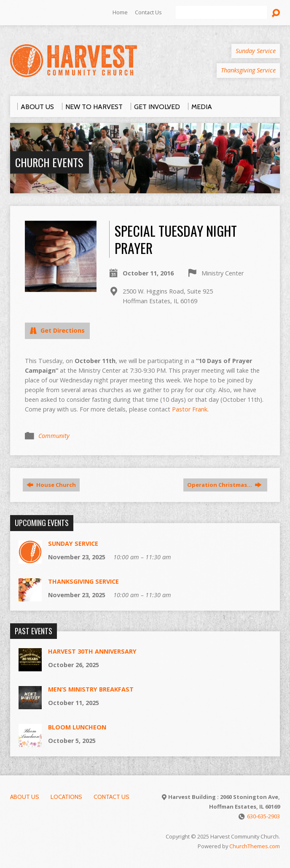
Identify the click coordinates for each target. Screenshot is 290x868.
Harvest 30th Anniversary (92, 651)
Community (54, 436)
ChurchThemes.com (255, 846)
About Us (25, 797)
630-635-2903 (263, 816)
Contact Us (148, 12)
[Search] (221, 13)
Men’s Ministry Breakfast (91, 689)
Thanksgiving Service (83, 581)
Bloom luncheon (77, 727)
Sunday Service (73, 544)
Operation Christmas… (224, 485)
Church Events (49, 162)
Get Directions (57, 330)
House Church (51, 485)
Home (120, 12)
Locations (66, 797)
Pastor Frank (190, 409)
